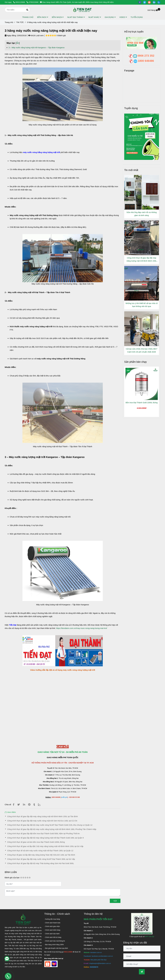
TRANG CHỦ (28, 17)
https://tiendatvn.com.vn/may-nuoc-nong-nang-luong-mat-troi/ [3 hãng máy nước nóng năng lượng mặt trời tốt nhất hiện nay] (82, 628)
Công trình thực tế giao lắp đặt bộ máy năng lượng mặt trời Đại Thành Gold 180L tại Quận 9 (45, 838)
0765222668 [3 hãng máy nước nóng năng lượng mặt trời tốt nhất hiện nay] (32, 2)
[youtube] (150, 2)
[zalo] (159, 2)
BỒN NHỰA (58, 17)
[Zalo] (41, 805)
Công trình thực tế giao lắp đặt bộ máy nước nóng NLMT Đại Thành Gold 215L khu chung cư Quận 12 (50, 825)
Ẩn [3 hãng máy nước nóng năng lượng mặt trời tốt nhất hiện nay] (18, 43)
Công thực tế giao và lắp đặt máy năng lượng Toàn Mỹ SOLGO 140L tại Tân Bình (41, 855)
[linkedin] (155, 2)
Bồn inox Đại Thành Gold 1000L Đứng (142, 403)
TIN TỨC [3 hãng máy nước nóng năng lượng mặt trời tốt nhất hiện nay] (20, 22)
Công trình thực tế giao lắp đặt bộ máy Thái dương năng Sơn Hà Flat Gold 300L (41, 863)
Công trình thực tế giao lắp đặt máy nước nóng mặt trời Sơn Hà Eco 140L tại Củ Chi (42, 821)
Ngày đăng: (11, 35)
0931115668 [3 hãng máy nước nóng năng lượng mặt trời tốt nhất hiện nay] (19, 2)
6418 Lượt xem (36, 35)
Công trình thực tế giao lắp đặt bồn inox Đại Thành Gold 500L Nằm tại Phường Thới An (44, 833)
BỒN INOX (43, 17)
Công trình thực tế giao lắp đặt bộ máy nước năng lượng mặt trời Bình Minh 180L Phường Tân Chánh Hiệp (52, 829)
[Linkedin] (24, 805)
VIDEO (123, 17)
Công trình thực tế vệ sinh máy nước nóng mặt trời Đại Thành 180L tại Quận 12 (40, 851)
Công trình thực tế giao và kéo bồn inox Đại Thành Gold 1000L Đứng (36, 842)
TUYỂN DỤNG (137, 17)
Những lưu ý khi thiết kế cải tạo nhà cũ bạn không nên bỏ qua (142, 305)
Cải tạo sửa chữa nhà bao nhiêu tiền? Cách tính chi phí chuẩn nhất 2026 (142, 350)
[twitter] (145, 2)
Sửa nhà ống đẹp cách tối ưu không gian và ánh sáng (142, 214)
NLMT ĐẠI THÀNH (76, 17)
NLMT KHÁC (95, 17)
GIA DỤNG (110, 17)
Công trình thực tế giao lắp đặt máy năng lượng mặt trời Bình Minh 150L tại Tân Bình (43, 816)
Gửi (115, 901)
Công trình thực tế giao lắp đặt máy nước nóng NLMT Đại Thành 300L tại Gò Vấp (41, 859)
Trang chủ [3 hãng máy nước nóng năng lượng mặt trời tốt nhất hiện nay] (9, 22)
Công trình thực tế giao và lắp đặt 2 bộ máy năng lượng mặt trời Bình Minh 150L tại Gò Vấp (45, 846)
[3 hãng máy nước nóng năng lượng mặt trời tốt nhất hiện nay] (82, 10)
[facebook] (141, 2)
